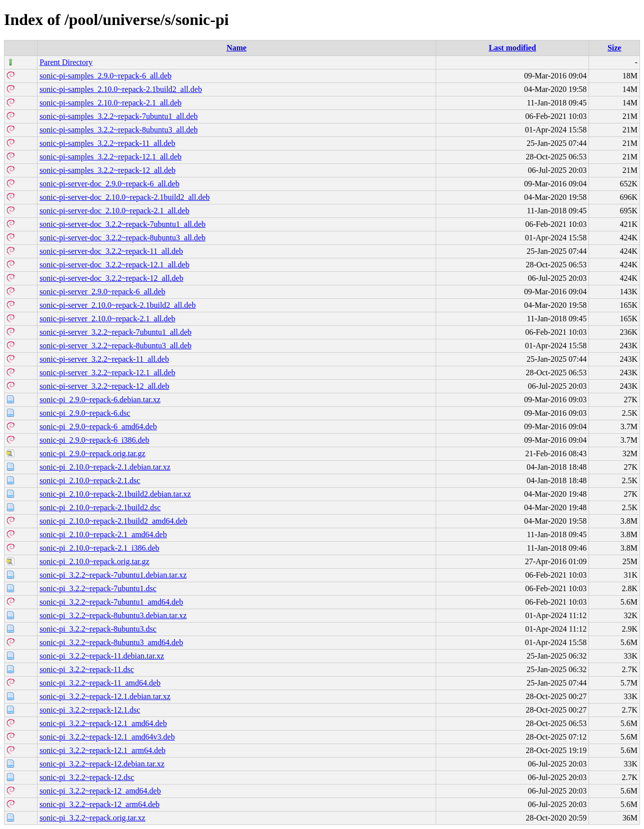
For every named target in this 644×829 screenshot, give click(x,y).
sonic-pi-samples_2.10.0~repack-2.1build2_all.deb (121, 89)
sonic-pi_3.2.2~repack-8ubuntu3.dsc (98, 629)
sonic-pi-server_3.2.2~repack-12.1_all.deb (107, 373)
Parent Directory (66, 62)
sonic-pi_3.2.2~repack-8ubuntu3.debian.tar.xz (113, 615)
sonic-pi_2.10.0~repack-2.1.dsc (90, 480)
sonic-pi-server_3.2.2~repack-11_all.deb (104, 359)
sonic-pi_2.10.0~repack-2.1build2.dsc (100, 507)
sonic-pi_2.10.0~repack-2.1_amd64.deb (103, 534)
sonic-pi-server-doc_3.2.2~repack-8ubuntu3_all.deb (122, 238)
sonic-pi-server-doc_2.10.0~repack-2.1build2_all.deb (125, 197)
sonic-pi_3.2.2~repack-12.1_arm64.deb (102, 750)
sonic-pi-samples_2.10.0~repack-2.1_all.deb (110, 103)
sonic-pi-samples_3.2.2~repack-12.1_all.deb (110, 157)
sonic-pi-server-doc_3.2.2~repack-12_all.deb (111, 278)
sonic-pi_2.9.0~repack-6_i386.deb (94, 440)
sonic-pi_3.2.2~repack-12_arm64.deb (99, 804)
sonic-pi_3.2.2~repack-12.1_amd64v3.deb (107, 737)
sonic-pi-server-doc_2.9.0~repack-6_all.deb (109, 184)
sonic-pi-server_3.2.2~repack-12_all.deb (104, 386)
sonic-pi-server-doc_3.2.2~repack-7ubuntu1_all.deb (122, 224)
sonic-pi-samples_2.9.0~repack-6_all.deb (105, 76)
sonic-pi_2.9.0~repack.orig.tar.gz (92, 453)
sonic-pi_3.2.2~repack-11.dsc (87, 669)
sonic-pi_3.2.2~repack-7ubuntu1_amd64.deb (111, 602)
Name (236, 48)
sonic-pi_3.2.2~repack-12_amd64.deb (100, 791)
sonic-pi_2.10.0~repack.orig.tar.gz (94, 561)
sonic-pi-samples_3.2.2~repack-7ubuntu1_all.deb (119, 116)
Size (615, 48)
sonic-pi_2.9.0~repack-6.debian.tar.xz (100, 400)
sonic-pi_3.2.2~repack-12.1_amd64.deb (103, 723)
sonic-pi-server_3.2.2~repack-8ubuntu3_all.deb (115, 346)
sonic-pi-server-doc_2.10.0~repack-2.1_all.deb (114, 211)
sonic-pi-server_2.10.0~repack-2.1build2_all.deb (118, 305)
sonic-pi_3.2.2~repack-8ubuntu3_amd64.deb (111, 642)
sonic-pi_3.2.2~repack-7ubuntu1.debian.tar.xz (113, 575)
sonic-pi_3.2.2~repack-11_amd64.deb (100, 683)
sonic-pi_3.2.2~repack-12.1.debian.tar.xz (105, 696)
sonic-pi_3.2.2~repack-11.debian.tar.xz (102, 656)
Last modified (512, 48)
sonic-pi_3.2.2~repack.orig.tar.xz (92, 818)
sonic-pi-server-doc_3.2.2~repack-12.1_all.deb (114, 265)
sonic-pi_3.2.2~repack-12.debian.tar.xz (102, 764)
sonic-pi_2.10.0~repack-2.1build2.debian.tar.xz (115, 494)
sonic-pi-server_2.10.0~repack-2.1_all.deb (107, 319)
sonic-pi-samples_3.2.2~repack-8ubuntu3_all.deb (119, 130)
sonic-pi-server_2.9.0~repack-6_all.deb (102, 292)
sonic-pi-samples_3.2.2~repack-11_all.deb (107, 143)
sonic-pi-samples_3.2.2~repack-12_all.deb (107, 170)
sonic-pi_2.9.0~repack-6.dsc (85, 413)
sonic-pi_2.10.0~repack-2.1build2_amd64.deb (113, 521)
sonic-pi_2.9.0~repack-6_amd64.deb (98, 426)
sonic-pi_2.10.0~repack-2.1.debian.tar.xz (105, 467)
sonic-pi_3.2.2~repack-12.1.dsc (90, 710)
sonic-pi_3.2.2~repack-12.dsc (87, 777)
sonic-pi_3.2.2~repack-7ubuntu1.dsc (98, 588)
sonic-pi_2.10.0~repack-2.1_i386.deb (99, 548)
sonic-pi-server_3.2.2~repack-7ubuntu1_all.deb (115, 332)
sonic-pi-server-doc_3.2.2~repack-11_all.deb (111, 251)
